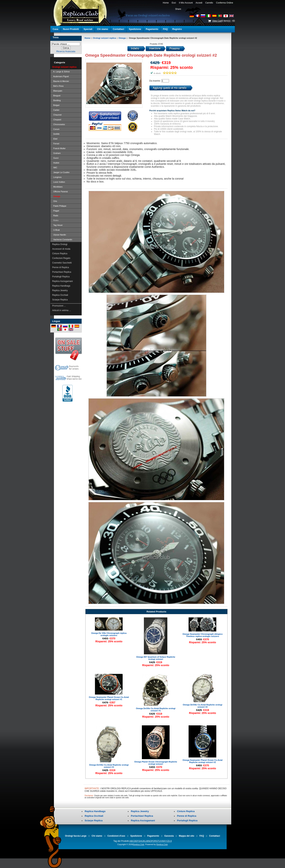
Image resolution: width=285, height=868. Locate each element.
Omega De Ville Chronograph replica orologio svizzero (109, 634)
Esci (174, 3)
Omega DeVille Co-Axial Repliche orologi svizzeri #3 (109, 766)
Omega (122, 38)
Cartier (56, 110)
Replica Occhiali (60, 295)
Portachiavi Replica (62, 272)
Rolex (55, 220)
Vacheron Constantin (62, 240)
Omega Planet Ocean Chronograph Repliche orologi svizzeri (156, 763)
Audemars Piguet (61, 76)
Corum (56, 129)
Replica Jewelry (60, 290)
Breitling (57, 100)
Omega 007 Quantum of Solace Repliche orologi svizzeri (156, 658)
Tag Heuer (58, 225)
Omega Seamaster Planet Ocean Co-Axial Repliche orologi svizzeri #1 (109, 698)
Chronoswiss (59, 124)
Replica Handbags (61, 286)
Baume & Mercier (61, 81)
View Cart (217, 21)
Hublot (56, 163)
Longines (57, 177)
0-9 (170, 841)
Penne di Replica (61, 267)
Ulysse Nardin (59, 235)
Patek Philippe (59, 206)
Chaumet (57, 115)
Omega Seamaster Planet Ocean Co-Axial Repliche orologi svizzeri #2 (202, 761)
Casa (55, 29)
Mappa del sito (186, 836)
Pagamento (152, 29)
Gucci (55, 158)
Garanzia (169, 836)
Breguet (56, 96)
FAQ (165, 29)
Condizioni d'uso (116, 836)
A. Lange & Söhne (61, 72)
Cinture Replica (60, 254)
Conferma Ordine (225, 3)
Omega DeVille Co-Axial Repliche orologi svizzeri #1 (156, 709)
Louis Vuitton (59, 182)
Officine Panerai (60, 192)
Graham (57, 153)
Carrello (209, 3)
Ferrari (56, 144)
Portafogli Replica (61, 277)
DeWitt (56, 134)
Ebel (55, 139)
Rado (55, 216)
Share (178, 9)
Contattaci (119, 29)
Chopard (57, 120)
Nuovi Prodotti (71, 29)
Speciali (88, 29)
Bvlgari (56, 105)
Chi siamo (103, 29)
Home (166, 3)
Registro (177, 29)
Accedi (199, 3)
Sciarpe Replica (60, 300)
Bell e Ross (58, 86)
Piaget (56, 211)
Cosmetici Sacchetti (62, 263)
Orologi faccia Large (76, 836)
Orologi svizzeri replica (104, 38)
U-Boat (56, 230)
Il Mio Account (186, 3)
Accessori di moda (61, 249)
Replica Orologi (60, 244)
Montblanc (58, 187)
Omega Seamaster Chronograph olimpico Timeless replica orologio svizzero (203, 635)
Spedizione (135, 29)
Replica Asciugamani (63, 281)
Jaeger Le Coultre (61, 172)
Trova (56, 37)
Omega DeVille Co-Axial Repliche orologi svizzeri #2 (203, 706)
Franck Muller (59, 148)
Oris (55, 201)
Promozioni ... (59, 306)
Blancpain (57, 91)
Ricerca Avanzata (66, 51)
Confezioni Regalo (61, 258)
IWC (55, 168)
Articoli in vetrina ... (62, 310)
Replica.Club (138, 844)
